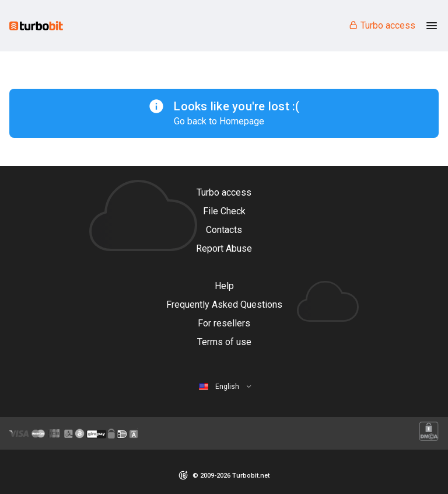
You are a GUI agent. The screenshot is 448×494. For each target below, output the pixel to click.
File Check (224, 211)
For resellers (224, 323)
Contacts (224, 230)
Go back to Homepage (219, 121)
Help (224, 286)
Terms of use (224, 342)
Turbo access (382, 25)
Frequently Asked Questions (224, 305)
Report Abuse (224, 248)
